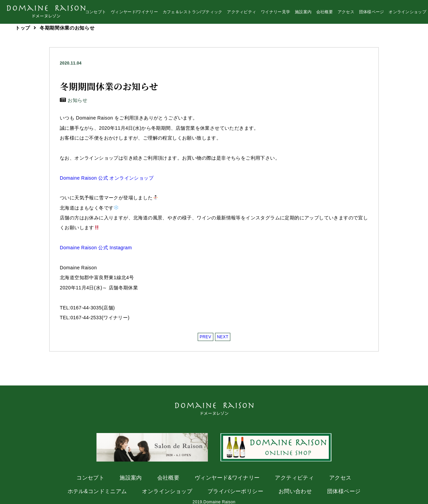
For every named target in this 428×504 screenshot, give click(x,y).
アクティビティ (242, 14)
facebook (405, 40)
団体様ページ (372, 14)
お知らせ (77, 100)
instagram (359, 40)
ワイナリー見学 (275, 14)
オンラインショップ (407, 14)
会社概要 (325, 14)
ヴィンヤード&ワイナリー (227, 478)
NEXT (223, 337)
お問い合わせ (295, 491)
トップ (23, 28)
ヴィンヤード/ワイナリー (134, 14)
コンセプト (96, 14)
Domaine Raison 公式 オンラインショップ (107, 178)
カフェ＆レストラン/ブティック (193, 14)
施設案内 (303, 14)
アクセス (346, 14)
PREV (206, 337)
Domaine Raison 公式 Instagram (96, 248)
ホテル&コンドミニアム (97, 491)
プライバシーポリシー (235, 491)
